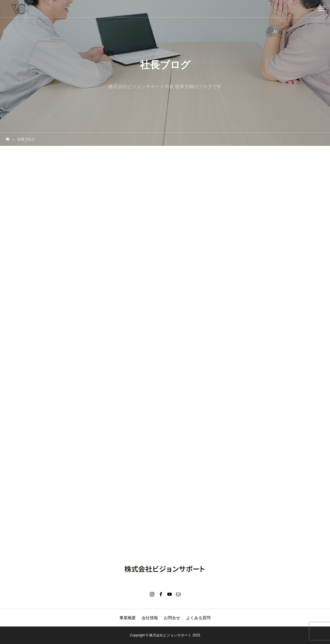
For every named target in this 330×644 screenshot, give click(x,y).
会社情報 (150, 618)
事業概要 (128, 618)
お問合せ (172, 618)
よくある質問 (198, 618)
